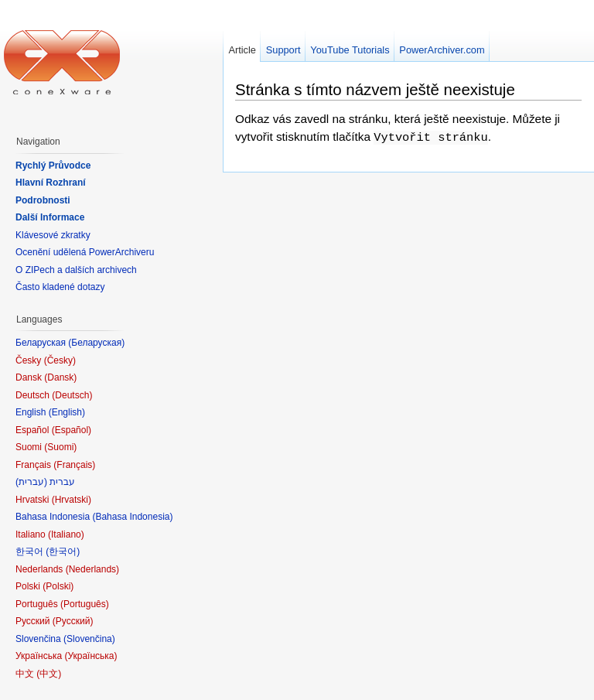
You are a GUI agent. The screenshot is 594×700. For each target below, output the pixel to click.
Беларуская (96, 343)
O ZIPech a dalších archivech (76, 270)
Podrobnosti (43, 200)
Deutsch (72, 395)
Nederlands (92, 569)
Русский (73, 621)
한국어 (63, 551)
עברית (31, 482)
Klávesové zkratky (53, 235)
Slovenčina (89, 639)
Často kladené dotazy (60, 287)
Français (74, 465)
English (67, 412)
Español (72, 430)
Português (85, 604)
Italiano (66, 534)
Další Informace (50, 217)
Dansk (60, 377)
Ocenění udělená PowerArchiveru (85, 252)
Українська (90, 656)
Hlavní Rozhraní (51, 183)
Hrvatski (72, 500)
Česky (60, 360)
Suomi (60, 447)
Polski (58, 586)
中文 (49, 674)
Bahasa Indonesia (132, 517)
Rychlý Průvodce (53, 166)
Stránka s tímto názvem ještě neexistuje (375, 89)
